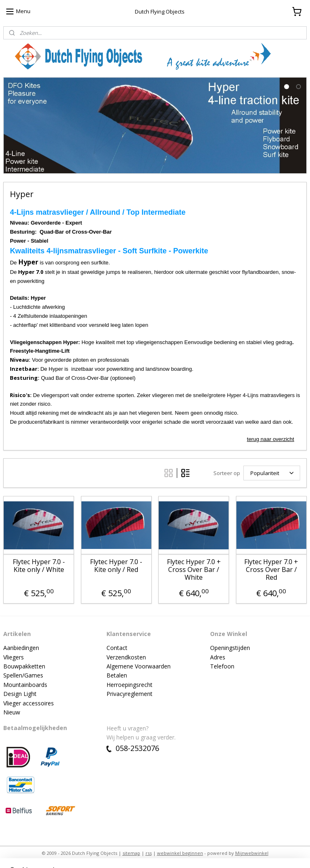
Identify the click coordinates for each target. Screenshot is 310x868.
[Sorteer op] (272, 473)
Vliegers (14, 657)
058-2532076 (133, 748)
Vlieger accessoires (29, 703)
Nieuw (12, 712)
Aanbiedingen (21, 648)
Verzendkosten (126, 657)
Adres (218, 657)
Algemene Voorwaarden (139, 666)
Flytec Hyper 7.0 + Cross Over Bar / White (194, 569)
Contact (117, 648)
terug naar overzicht (271, 439)
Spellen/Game (22, 675)
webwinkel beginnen (180, 853)
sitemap (131, 853)
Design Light (20, 694)
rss (149, 853)
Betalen (117, 675)
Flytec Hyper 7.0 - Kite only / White (39, 565)
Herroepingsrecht (130, 685)
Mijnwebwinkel (252, 853)
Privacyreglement (130, 694)
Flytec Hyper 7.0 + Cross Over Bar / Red (271, 569)
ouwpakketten (26, 666)
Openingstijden (230, 648)
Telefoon (222, 666)
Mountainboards (25, 685)
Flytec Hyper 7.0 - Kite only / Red (116, 565)
